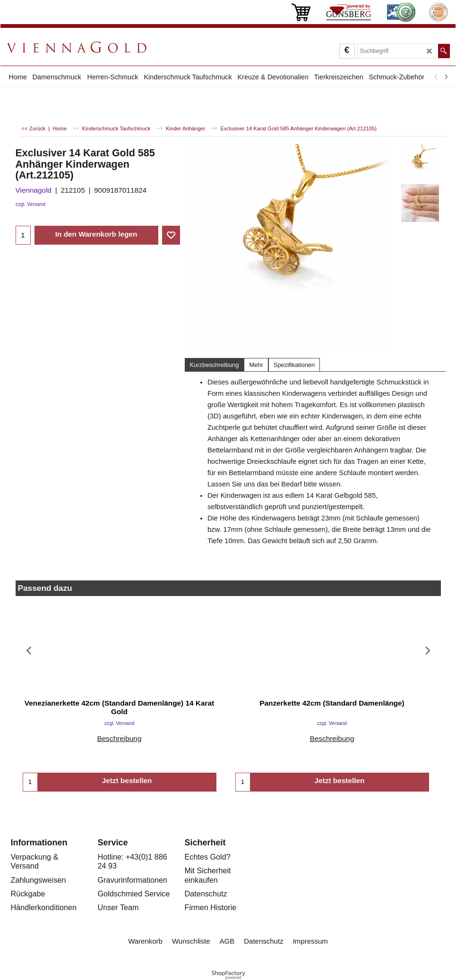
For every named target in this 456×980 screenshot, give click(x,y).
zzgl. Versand (30, 204)
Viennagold (34, 190)
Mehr (256, 365)
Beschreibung (119, 738)
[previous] (437, 77)
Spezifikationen (294, 365)
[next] (446, 77)
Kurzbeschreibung (215, 365)
